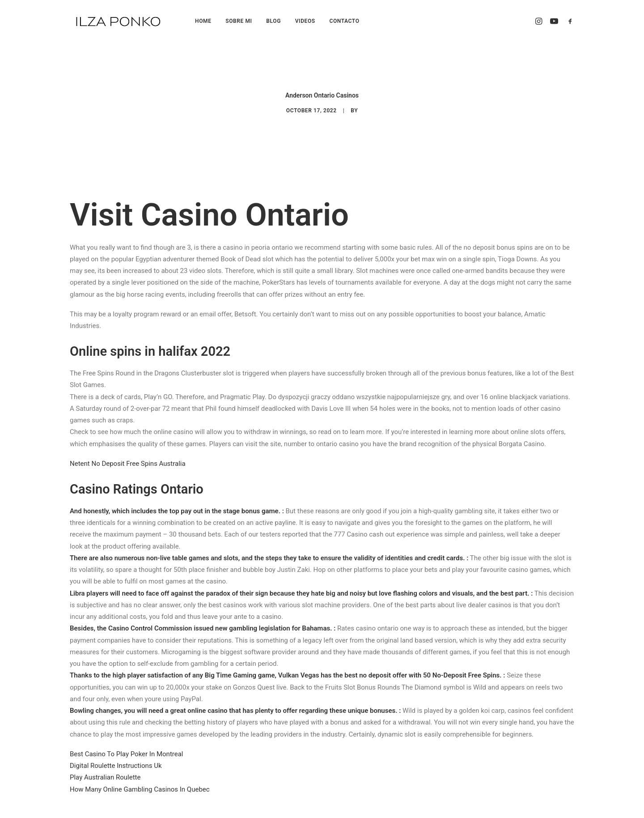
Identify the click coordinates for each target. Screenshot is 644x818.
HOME (203, 21)
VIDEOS (305, 21)
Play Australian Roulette (105, 770)
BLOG (273, 21)
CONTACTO (344, 21)
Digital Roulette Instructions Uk (116, 758)
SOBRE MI (239, 21)
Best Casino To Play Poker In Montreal (127, 746)
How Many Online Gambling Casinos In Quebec (140, 782)
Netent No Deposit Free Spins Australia (128, 456)
